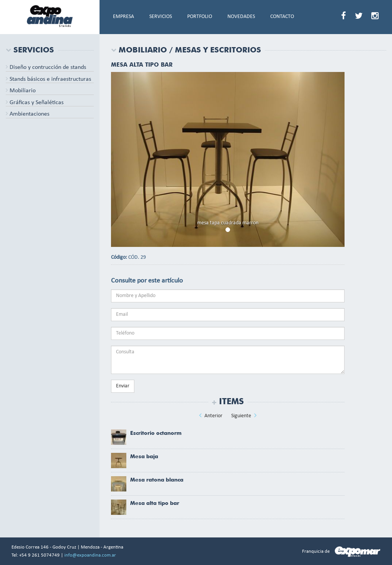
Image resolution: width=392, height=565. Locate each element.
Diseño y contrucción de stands (46, 67)
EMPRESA (123, 17)
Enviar (123, 386)
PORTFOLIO (200, 17)
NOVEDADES (241, 17)
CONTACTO (282, 17)
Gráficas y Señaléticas (35, 103)
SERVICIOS (161, 17)
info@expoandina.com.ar (90, 555)
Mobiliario (21, 91)
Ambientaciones (28, 114)
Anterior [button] (211, 415)
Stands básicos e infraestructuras (48, 79)
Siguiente (244, 415)
